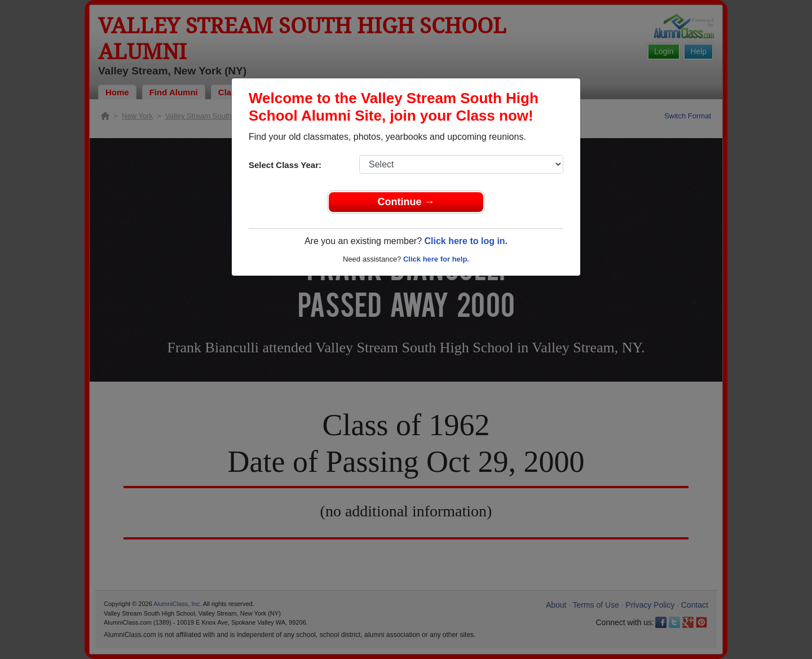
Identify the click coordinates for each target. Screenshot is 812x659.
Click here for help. (436, 259)
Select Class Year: (285, 165)
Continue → (406, 202)
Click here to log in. (466, 241)
